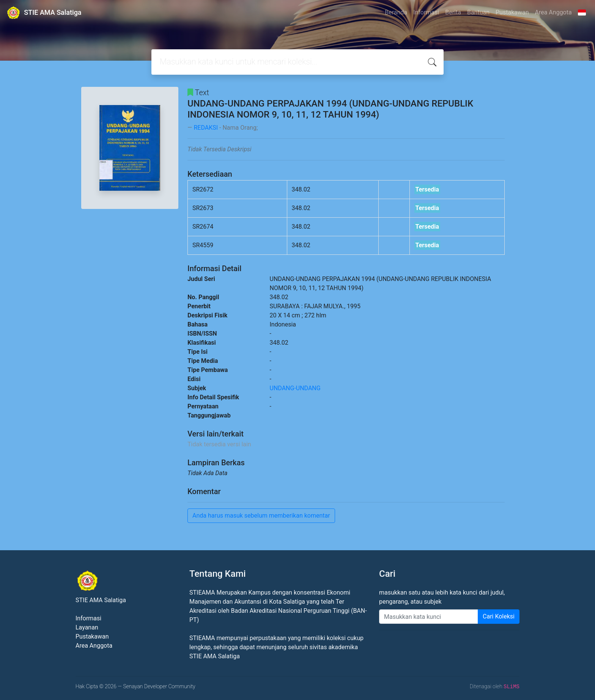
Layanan (87, 627)
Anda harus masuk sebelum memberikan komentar (261, 516)
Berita (453, 12)
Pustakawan (512, 12)
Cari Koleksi (499, 616)
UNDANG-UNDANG (295, 388)
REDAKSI (206, 128)
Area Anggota (553, 12)
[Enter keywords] (429, 617)
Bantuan (478, 12)
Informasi (426, 12)
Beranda (396, 12)
